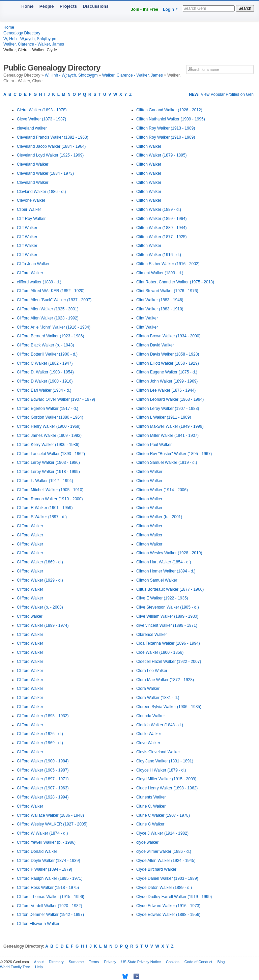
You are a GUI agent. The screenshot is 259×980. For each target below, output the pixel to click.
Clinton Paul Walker (154, 445)
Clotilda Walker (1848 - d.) (160, 725)
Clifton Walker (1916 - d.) (159, 255)
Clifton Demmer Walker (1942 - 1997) (50, 915)
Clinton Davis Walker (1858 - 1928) (168, 354)
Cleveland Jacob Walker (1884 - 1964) (51, 146)
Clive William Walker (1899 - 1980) (167, 616)
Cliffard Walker (30, 273)
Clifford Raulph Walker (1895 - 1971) (50, 878)
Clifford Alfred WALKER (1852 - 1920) (51, 291)
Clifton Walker (149, 146)
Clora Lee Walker (152, 671)
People (47, 6)
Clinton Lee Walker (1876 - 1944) (166, 390)
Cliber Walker (29, 209)
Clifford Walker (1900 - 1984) (43, 761)
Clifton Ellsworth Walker (38, 924)
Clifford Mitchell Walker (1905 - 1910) (50, 490)
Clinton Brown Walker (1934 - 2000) (168, 336)
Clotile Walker (149, 734)
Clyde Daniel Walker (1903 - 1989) (167, 878)
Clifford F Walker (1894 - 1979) (45, 869)
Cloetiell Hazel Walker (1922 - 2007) (169, 662)
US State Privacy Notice (141, 962)
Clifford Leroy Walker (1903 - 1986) (48, 463)
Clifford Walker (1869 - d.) (40, 562)
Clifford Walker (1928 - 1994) (43, 797)
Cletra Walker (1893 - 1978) (42, 110)
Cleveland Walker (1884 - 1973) (45, 173)
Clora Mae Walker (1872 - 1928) (165, 680)
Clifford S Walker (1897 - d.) (42, 517)
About (39, 962)
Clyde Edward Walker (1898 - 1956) (168, 915)
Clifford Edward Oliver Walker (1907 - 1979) (56, 399)
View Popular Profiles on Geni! (222, 94)
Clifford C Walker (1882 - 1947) (45, 363)
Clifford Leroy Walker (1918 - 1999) (48, 472)
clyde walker (147, 842)
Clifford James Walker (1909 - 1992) (49, 436)
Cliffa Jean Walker (33, 264)
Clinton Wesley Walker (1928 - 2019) (169, 553)
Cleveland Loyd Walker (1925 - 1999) (50, 155)
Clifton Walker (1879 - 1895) (162, 155)
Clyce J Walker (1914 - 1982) (162, 833)
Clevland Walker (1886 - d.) (41, 192)
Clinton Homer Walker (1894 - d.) (166, 571)
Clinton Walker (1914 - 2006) (162, 490)
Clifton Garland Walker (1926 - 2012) (169, 110)
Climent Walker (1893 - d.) (160, 273)
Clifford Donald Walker (37, 851)
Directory (56, 962)
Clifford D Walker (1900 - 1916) (45, 381)
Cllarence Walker (152, 635)
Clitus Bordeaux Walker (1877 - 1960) (170, 589)
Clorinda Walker (151, 716)
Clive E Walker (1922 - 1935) (162, 598)
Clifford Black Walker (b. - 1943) (45, 345)
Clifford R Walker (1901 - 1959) (45, 508)
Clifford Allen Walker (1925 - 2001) (48, 309)
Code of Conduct (198, 962)
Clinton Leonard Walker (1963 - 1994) (170, 399)
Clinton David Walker (155, 345)
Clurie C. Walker (151, 806)
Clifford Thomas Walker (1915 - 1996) (51, 897)
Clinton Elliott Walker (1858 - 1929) (168, 363)
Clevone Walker (31, 200)
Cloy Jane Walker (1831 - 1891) (165, 761)
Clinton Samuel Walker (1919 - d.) (167, 463)
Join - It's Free (145, 9)
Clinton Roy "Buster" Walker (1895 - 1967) (174, 454)
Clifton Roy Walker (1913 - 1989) (166, 128)
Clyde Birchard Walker (156, 869)
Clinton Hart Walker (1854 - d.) (164, 562)
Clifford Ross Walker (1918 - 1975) (48, 888)
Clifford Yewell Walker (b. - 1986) (46, 842)
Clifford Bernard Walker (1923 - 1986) (50, 336)
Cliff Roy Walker (31, 219)
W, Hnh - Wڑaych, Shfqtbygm (30, 39)
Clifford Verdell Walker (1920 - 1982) (49, 906)
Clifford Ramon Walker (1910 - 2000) (50, 499)
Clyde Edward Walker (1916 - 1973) (168, 906)
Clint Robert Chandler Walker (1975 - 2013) (175, 282)
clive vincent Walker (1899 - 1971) (167, 625)
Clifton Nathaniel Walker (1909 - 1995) (171, 119)
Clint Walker (147, 318)
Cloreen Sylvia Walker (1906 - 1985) (169, 707)
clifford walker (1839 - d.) (39, 282)
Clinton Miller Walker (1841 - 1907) (167, 436)
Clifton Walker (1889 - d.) (159, 209)
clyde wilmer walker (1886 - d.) (164, 851)
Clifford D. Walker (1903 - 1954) (45, 372)
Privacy (110, 962)
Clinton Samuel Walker (157, 580)
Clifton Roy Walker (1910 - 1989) (166, 137)
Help (39, 967)
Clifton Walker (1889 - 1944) (162, 228)
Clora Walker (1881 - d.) (158, 698)
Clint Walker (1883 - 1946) (160, 300)
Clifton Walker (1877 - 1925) (162, 237)
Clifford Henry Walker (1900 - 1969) (49, 426)
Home (27, 6)
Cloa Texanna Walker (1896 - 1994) (168, 643)
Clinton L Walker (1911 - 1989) (164, 417)
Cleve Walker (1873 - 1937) (41, 119)
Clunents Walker (151, 797)
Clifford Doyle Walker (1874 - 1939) (48, 861)
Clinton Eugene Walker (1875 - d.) (167, 372)
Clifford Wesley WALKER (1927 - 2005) (52, 824)
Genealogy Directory (22, 33)
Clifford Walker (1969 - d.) (40, 743)
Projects (68, 6)
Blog (221, 962)
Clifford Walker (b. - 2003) (40, 607)
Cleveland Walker (33, 164)
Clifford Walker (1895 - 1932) (43, 716)
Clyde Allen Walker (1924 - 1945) (166, 861)
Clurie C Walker (150, 824)
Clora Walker (148, 689)
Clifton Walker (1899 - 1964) (162, 219)
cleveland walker (32, 128)
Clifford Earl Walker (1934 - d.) (44, 390)
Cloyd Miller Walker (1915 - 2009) (166, 779)
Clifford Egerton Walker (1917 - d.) (48, 409)
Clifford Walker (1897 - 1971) (43, 779)
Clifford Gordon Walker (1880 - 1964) (50, 417)
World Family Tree (15, 967)
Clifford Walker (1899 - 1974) (43, 625)
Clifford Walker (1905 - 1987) (43, 770)
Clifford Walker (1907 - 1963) (43, 788)
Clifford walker (30, 616)
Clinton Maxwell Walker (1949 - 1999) (170, 426)
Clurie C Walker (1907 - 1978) (163, 815)
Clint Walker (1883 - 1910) (160, 309)
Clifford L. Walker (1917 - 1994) (45, 481)
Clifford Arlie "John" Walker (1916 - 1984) (54, 327)
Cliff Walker (27, 228)
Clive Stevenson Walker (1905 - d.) (168, 607)
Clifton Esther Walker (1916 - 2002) (168, 264)
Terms (94, 962)
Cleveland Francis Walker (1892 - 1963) (53, 137)
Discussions (96, 6)
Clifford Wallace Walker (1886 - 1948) (50, 815)
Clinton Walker (149, 472)
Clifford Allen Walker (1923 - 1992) (48, 318)
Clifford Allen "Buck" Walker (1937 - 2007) (54, 300)
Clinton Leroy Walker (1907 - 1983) (168, 409)
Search (245, 8)
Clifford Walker (30, 526)
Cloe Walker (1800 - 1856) (160, 652)
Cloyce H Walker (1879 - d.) (161, 770)
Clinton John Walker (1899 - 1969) (167, 381)
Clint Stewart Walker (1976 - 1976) (167, 291)
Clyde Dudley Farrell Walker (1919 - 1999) (174, 897)
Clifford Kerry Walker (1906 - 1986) (48, 445)
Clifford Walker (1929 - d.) (40, 580)
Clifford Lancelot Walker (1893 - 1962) (51, 454)
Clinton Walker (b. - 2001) (159, 517)
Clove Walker (148, 743)
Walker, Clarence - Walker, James (34, 44)
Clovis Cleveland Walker (158, 752)
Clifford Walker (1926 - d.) (40, 734)
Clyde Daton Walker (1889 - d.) (164, 888)
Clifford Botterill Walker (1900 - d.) (47, 354)
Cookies (173, 962)
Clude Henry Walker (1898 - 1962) (167, 788)
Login (168, 9)
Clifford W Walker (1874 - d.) (42, 833)
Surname (76, 962)
